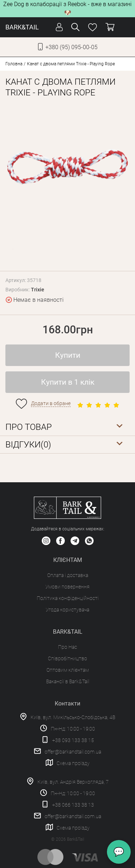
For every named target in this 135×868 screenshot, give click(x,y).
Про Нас (67, 647)
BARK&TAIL (22, 27)
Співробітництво (67, 658)
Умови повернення (67, 587)
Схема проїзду (73, 763)
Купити (68, 355)
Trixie (38, 290)
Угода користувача (67, 610)
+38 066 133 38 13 (73, 805)
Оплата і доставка (68, 575)
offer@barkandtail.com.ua (73, 752)
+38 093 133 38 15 (73, 740)
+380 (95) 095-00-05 (71, 47)
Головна (14, 64)
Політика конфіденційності (68, 598)
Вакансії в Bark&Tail (68, 681)
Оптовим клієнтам (68, 670)
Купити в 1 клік (68, 382)
